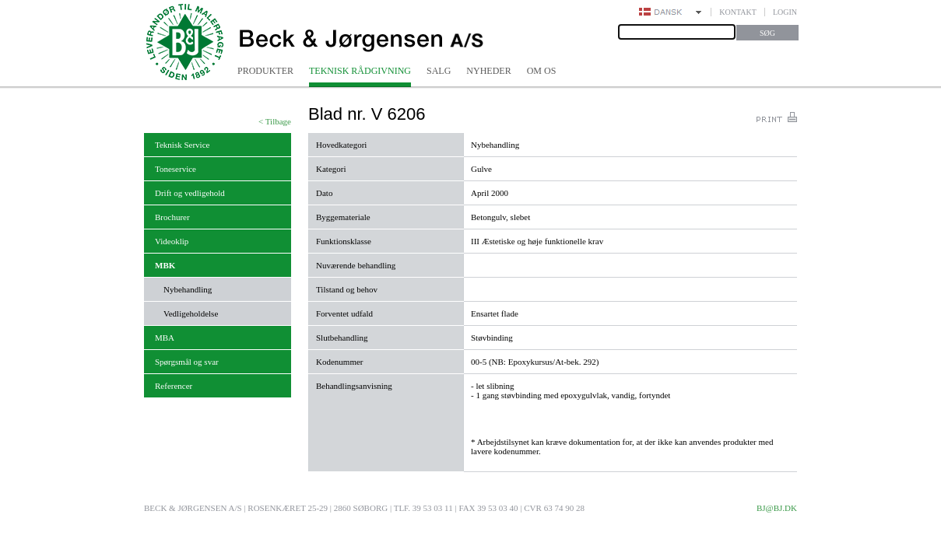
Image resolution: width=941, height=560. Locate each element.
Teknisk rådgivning (360, 71)
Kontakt (738, 12)
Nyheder (488, 71)
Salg (439, 71)
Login (785, 12)
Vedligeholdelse (191, 313)
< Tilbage (275, 121)
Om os (542, 71)
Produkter (265, 71)
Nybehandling (188, 289)
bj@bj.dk (777, 508)
